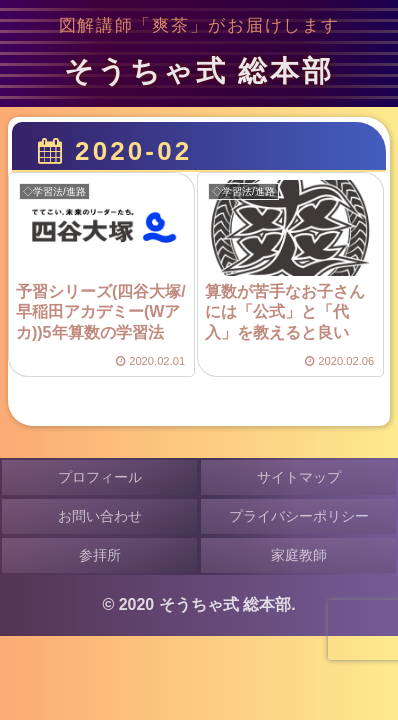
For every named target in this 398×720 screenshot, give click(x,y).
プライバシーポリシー (299, 516)
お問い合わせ (100, 516)
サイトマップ (299, 477)
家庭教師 (299, 555)
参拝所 (100, 555)
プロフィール (100, 477)
